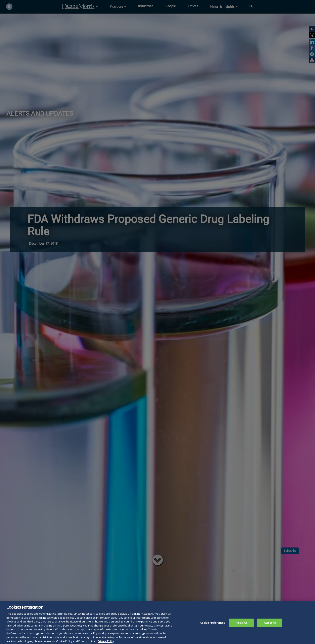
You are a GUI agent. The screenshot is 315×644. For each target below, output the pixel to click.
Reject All (241, 627)
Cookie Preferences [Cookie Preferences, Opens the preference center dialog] (213, 627)
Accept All (270, 627)
